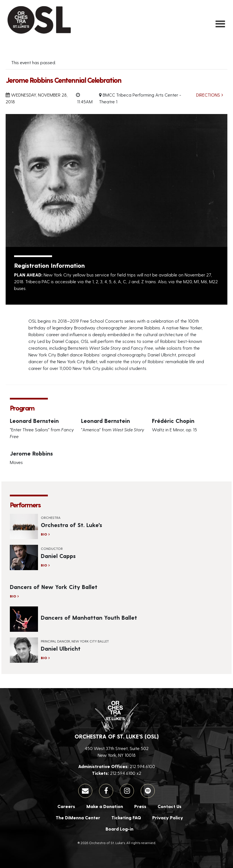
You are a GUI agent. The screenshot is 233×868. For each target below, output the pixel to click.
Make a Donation (105, 806)
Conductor (52, 548)
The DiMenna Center (78, 817)
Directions (208, 95)
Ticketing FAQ (126, 817)
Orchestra (51, 517)
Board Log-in (119, 829)
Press (140, 806)
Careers (66, 806)
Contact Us (170, 806)
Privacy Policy (168, 817)
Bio (44, 534)
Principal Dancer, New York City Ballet (75, 641)
